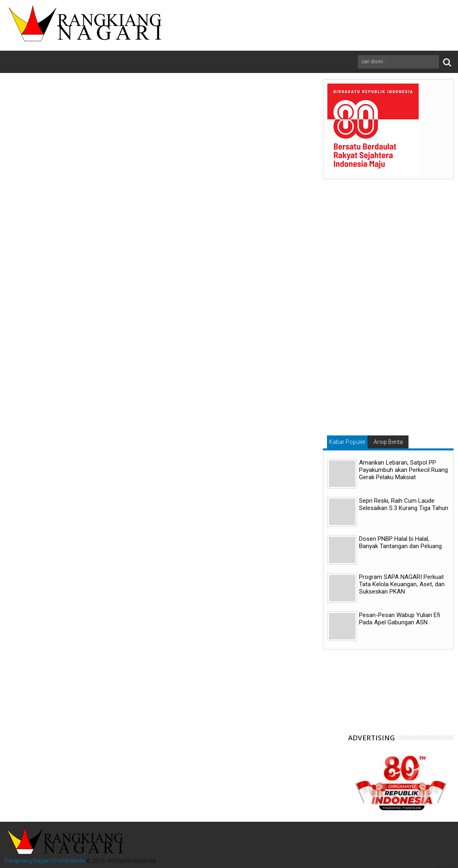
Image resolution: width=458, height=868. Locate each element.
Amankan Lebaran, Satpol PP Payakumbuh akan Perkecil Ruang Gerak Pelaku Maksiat (403, 470)
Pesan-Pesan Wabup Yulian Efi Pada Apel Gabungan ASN (400, 619)
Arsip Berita (388, 442)
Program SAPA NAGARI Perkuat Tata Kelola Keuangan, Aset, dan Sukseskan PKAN (402, 584)
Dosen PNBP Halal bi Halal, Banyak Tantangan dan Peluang (400, 542)
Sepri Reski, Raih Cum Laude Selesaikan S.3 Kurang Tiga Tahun (404, 504)
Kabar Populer (347, 442)
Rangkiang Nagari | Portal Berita (45, 861)
